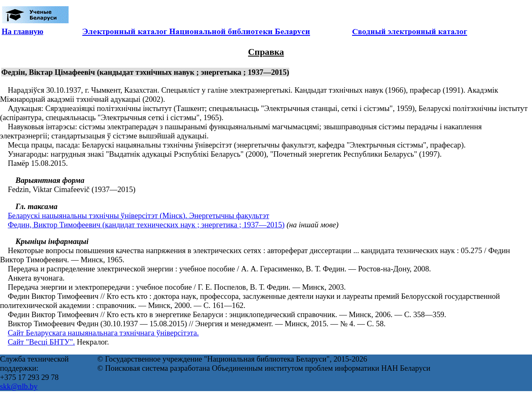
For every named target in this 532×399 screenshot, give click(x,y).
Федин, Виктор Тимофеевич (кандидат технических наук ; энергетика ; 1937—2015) (146, 225)
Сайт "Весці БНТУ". (42, 342)
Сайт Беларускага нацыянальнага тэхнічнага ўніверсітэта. (103, 333)
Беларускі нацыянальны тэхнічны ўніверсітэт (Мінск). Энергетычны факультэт (139, 216)
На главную (22, 31)
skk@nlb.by (19, 386)
